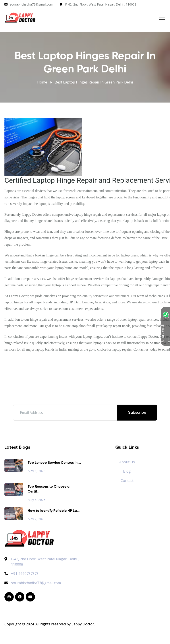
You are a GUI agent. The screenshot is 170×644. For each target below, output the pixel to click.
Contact (127, 481)
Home (42, 82)
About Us (127, 462)
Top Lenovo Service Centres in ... (54, 463)
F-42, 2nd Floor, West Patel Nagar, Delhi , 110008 (101, 4)
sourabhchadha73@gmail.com (31, 4)
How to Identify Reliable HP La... (54, 511)
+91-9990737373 (21, 574)
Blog (127, 471)
